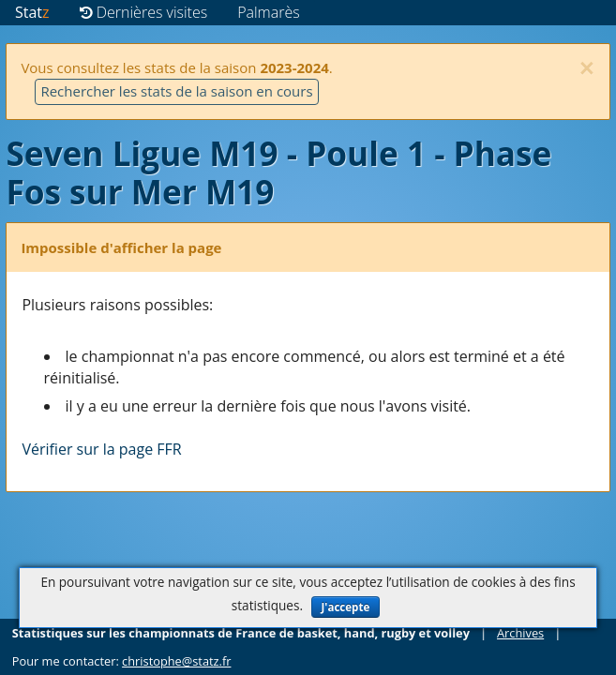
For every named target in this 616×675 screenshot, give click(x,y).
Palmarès (269, 12)
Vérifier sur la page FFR (101, 449)
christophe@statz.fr (176, 661)
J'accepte (346, 607)
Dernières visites (144, 12)
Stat (32, 12)
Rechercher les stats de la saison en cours (176, 91)
